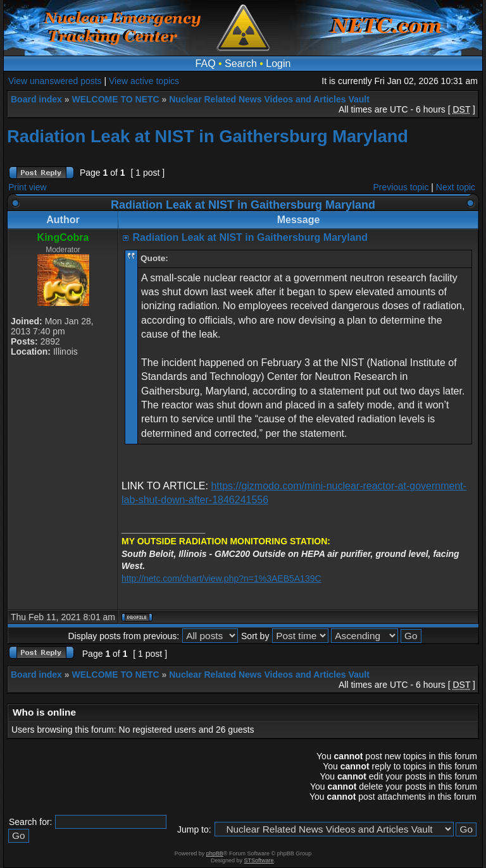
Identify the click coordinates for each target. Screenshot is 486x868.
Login (278, 64)
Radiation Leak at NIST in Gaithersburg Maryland (208, 136)
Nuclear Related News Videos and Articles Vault (269, 99)
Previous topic (401, 187)
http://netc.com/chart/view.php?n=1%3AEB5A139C (221, 578)
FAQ (206, 64)
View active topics (144, 81)
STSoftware (259, 860)
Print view (28, 187)
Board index (36, 99)
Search (241, 64)
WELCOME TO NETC (115, 99)
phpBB (215, 853)
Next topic (456, 187)
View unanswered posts (55, 81)
